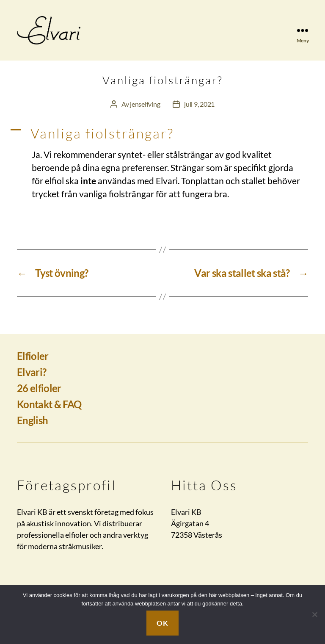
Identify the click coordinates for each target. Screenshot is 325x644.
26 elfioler (39, 398)
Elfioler (33, 366)
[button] (162, 144)
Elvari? (32, 382)
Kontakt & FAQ (49, 414)
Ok (162, 623)
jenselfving (145, 114)
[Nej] (314, 614)
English (32, 430)
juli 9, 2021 (199, 114)
